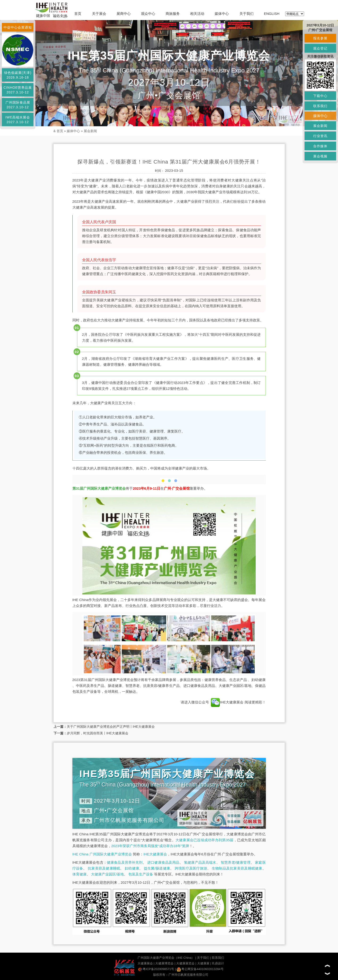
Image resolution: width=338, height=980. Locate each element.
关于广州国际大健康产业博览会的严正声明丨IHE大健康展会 (111, 727)
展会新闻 (90, 131)
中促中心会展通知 (18, 27)
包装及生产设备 (141, 874)
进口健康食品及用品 (163, 862)
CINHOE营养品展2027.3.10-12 (18, 90)
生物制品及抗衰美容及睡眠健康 (237, 868)
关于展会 (99, 14)
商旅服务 (173, 14)
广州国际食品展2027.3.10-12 (18, 105)
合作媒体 (320, 146)
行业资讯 (320, 136)
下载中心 (320, 96)
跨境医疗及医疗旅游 (191, 868)
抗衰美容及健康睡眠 (104, 868)
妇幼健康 (132, 868)
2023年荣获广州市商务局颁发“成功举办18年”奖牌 (150, 846)
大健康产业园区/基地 (107, 874)
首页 (78, 14)
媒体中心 (222, 14)
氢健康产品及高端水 (200, 862)
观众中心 (148, 14)
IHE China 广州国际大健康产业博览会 (102, 854)
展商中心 (124, 14)
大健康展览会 (185, 963)
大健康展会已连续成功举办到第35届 (204, 840)
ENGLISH (272, 14)
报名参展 (320, 38)
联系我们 (218, 958)
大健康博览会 (164, 963)
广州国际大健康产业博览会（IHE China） (166, 958)
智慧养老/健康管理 (236, 862)
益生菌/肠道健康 (157, 868)
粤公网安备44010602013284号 (200, 969)
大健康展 (203, 963)
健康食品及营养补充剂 (125, 862)
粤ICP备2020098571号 (156, 969)
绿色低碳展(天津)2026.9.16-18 (18, 75)
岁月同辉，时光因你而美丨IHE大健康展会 (98, 733)
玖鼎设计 (218, 963)
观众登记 (320, 48)
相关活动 (197, 14)
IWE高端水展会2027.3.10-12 (18, 120)
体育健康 (79, 874)
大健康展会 (145, 963)
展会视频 (320, 156)
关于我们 (246, 14)
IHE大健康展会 (227, 702)
